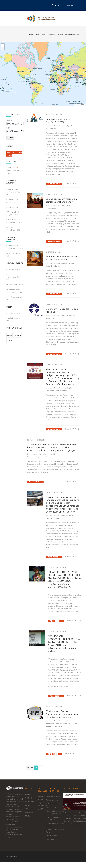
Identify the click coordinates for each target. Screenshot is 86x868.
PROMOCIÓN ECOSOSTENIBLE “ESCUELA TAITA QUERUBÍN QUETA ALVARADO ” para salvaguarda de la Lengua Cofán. (64, 643)
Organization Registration (43, 804)
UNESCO (41, 809)
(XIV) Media (11, 313)
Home (31, 35)
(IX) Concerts (11, 269)
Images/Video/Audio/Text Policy (56, 831)
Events (28, 805)
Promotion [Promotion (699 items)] (17, 335)
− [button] (3, 48)
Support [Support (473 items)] (10, 340)
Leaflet (77, 105)
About (28, 794)
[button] (64, 792)
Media (28, 816)
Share (27, 809)
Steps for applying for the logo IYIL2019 (55, 818)
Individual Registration (42, 798)
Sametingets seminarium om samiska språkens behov (62, 200)
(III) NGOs (10, 207)
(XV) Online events (13, 318)
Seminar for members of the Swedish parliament (62, 258)
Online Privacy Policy (54, 804)
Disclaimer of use (52, 800)
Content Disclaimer (53, 797)
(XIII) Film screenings (14, 297)
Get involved (30, 798)
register (15, 167)
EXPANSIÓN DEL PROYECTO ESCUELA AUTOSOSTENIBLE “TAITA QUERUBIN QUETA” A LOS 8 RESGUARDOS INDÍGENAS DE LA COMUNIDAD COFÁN (64, 579)
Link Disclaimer (52, 835)
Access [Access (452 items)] (9, 335)
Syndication (50, 839)
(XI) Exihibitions (12, 284)
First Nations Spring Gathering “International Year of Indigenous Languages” (62, 714)
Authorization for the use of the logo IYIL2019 (55, 812)
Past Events (12, 152)
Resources (29, 812)
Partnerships (30, 801)
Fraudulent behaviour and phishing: (55, 824)
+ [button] (3, 45)
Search (10, 138)
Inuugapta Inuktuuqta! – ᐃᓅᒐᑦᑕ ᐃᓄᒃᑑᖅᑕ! (59, 121)
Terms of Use (51, 807)
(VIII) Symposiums (13, 253)
